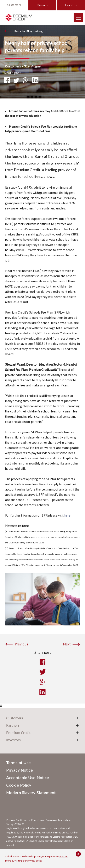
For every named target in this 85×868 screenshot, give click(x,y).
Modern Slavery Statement (31, 792)
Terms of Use (18, 762)
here (67, 515)
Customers (14, 5)
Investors (71, 5)
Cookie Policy (19, 785)
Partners (42, 5)
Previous (21, 644)
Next (67, 644)
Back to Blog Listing (28, 31)
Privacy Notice (20, 770)
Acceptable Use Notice (28, 777)
